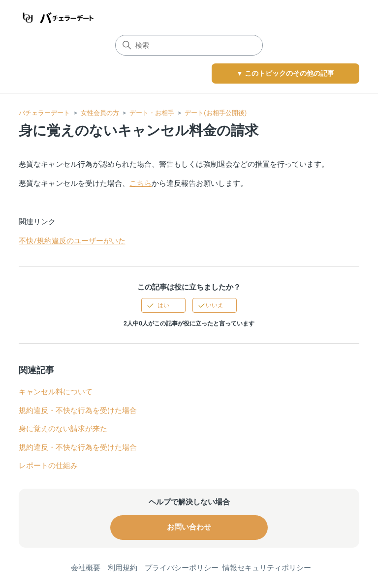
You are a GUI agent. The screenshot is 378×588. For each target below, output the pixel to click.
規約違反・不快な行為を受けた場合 (78, 411)
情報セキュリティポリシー (267, 568)
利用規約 (123, 568)
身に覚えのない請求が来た (63, 429)
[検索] (189, 45)
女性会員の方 (100, 113)
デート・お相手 (152, 113)
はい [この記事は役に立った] (163, 305)
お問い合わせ (189, 527)
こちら (141, 183)
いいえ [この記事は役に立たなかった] (215, 305)
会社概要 (86, 568)
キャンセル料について (56, 392)
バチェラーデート (44, 113)
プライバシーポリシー (182, 568)
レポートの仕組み (48, 466)
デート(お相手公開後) (216, 113)
